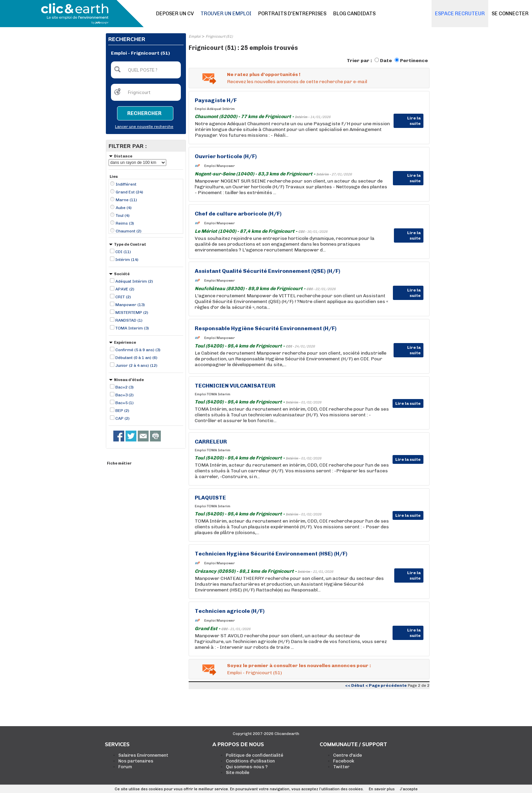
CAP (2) (122, 418)
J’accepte (409, 789)
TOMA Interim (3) (132, 328)
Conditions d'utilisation (250, 761)
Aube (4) (124, 208)
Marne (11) (126, 200)
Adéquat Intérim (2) (134, 281)
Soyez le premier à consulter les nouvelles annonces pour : (299, 666)
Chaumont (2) (129, 231)
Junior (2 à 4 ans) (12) (136, 365)
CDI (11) (123, 252)
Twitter (341, 767)
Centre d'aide (348, 755)
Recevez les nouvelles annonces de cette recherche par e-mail (297, 82)
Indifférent (126, 184)
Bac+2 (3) (125, 387)
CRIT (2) (123, 297)
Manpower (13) (130, 305)
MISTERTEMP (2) (132, 313)
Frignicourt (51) (219, 36)
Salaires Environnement (143, 755)
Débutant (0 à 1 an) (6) (136, 358)
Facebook (344, 761)
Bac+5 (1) (125, 403)
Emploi (195, 36)
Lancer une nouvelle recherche (144, 127)
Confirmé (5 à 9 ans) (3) (138, 350)
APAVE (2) (125, 289)
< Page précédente (386, 685)
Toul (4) (123, 215)
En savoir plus (382, 789)
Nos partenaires (136, 761)
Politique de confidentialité (255, 755)
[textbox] (146, 70)
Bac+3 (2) (125, 395)
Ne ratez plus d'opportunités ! (264, 74)
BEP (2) (122, 411)
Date (386, 61)
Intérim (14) (127, 260)
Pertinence (414, 61)
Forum (125, 767)
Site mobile (238, 772)
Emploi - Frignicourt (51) (254, 673)
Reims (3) (125, 223)
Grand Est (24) (129, 192)
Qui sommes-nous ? (247, 767)
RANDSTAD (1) (129, 320)
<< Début (355, 685)
